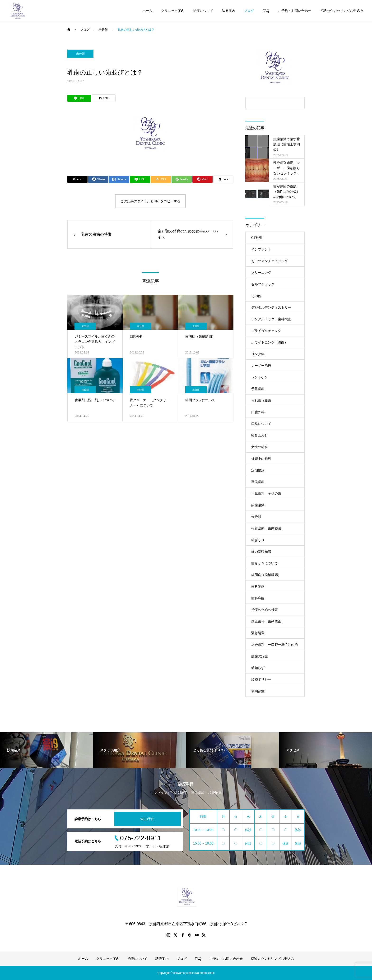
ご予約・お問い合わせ (295, 11)
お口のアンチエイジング (270, 261)
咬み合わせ (260, 435)
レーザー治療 (261, 366)
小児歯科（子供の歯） (268, 493)
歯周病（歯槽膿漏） (266, 575)
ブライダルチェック (266, 331)
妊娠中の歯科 (261, 459)
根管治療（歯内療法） (268, 528)
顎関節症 (258, 691)
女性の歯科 (260, 447)
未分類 (80, 54)
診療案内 (228, 11)
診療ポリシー (261, 679)
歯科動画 (258, 586)
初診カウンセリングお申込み (342, 11)
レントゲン (260, 377)
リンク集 (258, 354)
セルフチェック (263, 284)
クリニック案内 (173, 11)
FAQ (266, 11)
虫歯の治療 (260, 656)
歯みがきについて (265, 563)
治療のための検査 (265, 610)
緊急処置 (258, 633)
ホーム (147, 11)
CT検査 (257, 238)
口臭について (261, 424)
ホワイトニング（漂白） (270, 342)
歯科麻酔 (258, 598)
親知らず (258, 668)
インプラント (261, 249)
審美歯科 (258, 482)
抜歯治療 (258, 505)
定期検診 (258, 470)
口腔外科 (258, 412)
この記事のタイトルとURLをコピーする (150, 201)
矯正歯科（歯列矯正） (268, 621)
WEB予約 (148, 819)
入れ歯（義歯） (263, 400)
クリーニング (261, 273)
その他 (256, 296)
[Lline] (79, 98)
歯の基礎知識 (261, 552)
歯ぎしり (258, 540)
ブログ (249, 11)
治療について (203, 11)
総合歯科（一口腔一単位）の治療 (274, 646)
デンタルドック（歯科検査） (273, 319)
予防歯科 (258, 389)
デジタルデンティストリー (271, 307)
